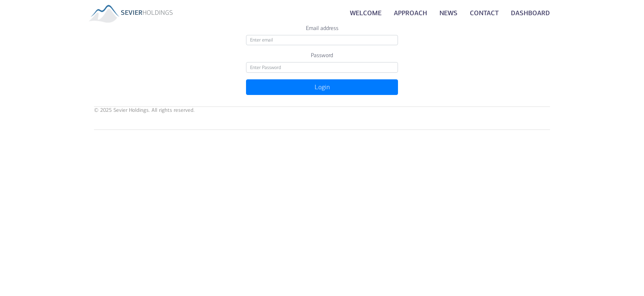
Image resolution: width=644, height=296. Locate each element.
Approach (411, 13)
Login (322, 87)
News (448, 13)
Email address (322, 28)
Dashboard (530, 13)
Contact (484, 13)
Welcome (366, 13)
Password (322, 55)
